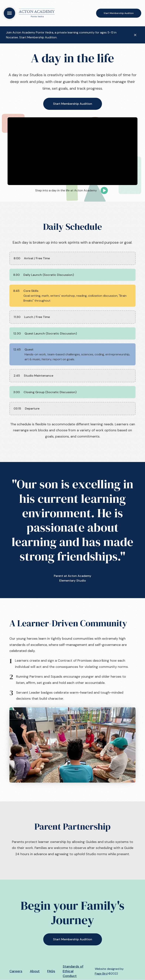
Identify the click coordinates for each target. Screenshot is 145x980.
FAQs (51, 971)
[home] (37, 13)
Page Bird (101, 974)
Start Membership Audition (119, 13)
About (35, 971)
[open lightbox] (72, 151)
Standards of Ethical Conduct (73, 971)
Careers (16, 971)
